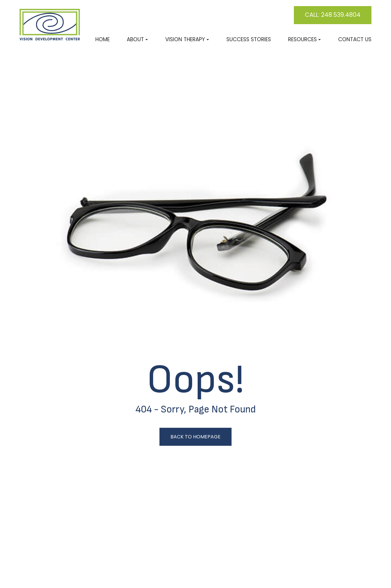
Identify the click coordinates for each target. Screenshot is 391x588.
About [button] (137, 39)
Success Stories (249, 39)
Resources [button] (304, 39)
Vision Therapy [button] (187, 39)
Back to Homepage (195, 437)
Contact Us (355, 39)
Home (102, 39)
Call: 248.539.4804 (333, 15)
